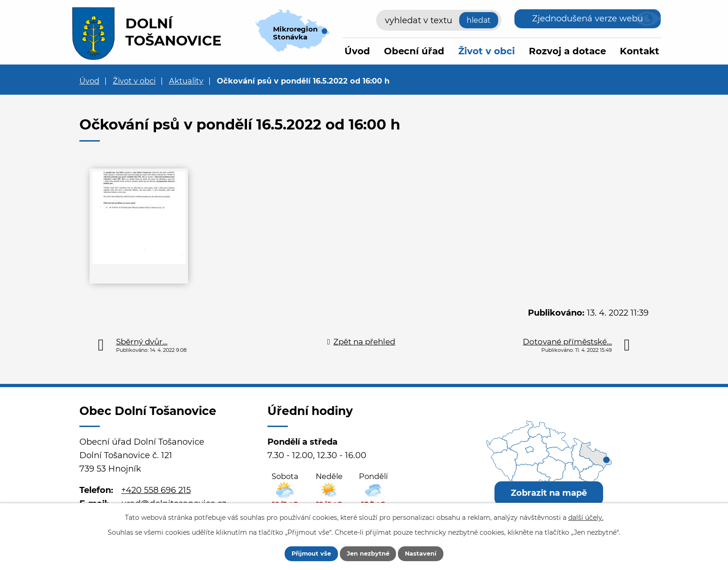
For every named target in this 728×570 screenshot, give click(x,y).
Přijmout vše (302, 553)
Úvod (357, 51)
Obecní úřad (414, 51)
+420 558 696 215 (156, 490)
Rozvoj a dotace (567, 51)
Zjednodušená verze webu (588, 19)
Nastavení (430, 553)
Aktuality (186, 81)
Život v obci (487, 51)
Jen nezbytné (368, 553)
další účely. (586, 516)
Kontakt (640, 51)
